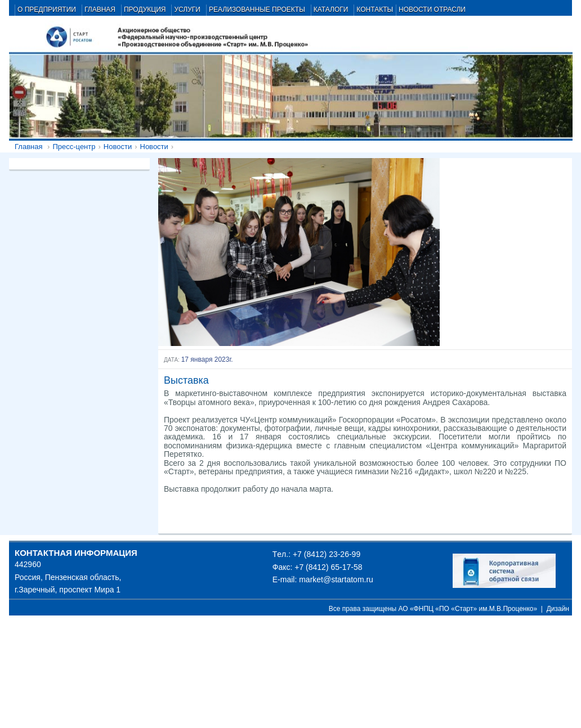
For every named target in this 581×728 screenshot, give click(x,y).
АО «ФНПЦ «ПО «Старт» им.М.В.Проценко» (468, 609)
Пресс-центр (74, 147)
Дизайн (558, 609)
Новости (118, 147)
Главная (28, 147)
